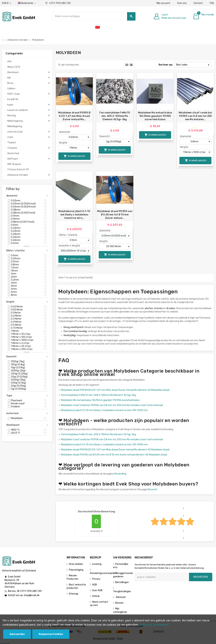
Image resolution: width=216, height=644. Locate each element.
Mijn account (163, 3)
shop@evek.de (32, 595)
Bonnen (119, 603)
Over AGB (97, 590)
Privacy (96, 579)
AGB (94, 585)
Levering (97, 564)
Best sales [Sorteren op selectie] (182, 65)
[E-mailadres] (162, 577)
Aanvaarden (17, 634)
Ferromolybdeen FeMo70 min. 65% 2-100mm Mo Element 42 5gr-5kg (115, 116)
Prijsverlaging (76, 570)
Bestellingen (122, 582)
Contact (198, 3)
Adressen (121, 597)
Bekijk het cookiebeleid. (154, 625)
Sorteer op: (166, 65)
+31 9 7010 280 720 (58, 3)
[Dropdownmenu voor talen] (27, 3)
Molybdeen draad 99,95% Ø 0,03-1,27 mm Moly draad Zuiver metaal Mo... (74, 116)
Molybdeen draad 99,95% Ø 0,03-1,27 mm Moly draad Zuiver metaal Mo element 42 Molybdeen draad (115, 390)
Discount (152, 489)
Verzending (120, 474)
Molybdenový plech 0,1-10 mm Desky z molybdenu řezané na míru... (74, 215)
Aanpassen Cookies (51, 634)
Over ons (182, 3)
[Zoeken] (94, 16)
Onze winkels (76, 564)
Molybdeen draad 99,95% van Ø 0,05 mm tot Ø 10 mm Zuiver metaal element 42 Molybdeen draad (114, 455)
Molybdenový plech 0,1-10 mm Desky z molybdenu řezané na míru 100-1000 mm (104, 410)
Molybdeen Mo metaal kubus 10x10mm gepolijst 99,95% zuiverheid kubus (155, 116)
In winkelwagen (74, 156)
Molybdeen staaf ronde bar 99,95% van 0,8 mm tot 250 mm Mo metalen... (195, 116)
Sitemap (74, 594)
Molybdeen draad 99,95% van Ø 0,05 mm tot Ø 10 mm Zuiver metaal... (115, 215)
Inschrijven (201, 577)
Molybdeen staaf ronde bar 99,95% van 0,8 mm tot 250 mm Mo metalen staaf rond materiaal (112, 405)
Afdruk (96, 596)
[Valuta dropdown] (6, 3)
